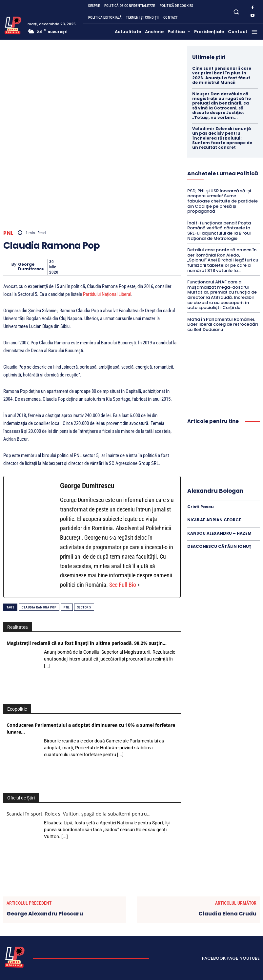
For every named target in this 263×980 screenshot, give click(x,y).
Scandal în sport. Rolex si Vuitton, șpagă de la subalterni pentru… (79, 814)
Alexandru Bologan (215, 491)
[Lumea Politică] (13, 25)
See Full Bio (123, 585)
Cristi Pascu (201, 507)
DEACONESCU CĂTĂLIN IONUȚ (219, 546)
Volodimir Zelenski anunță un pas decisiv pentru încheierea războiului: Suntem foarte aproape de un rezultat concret (222, 138)
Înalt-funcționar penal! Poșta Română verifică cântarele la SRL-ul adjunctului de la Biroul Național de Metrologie (219, 231)
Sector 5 (84, 607)
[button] (236, 12)
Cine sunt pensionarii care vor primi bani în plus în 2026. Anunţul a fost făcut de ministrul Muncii (222, 75)
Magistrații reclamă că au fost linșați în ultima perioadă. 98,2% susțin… (87, 643)
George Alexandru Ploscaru (45, 914)
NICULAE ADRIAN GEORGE (214, 520)
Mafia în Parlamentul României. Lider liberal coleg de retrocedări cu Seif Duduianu (223, 324)
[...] (47, 666)
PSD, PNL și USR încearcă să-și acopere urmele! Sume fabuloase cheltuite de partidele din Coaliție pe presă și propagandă (223, 201)
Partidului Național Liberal (107, 294)
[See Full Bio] (139, 585)
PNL (9, 233)
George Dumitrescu (31, 267)
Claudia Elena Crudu (227, 914)
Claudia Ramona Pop (39, 607)
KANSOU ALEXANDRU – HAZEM (219, 533)
